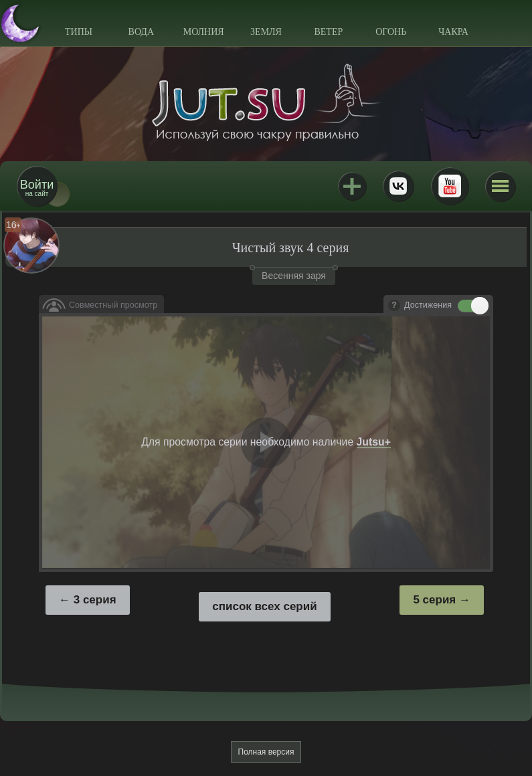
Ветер (328, 32)
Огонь (391, 32)
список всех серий (264, 606)
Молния (204, 32)
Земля (266, 32)
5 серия (434, 600)
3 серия (95, 600)
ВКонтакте (398, 186)
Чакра (453, 32)
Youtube (450, 186)
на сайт (37, 188)
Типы (79, 32)
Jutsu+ (352, 186)
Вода (141, 32)
